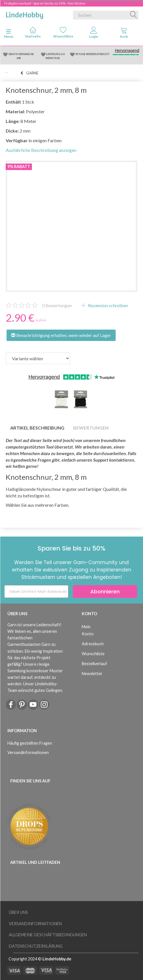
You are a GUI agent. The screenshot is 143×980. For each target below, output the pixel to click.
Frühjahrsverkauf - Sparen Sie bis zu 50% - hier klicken (45, 3)
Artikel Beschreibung (37, 428)
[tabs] (124, 34)
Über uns (18, 912)
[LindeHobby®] (24, 14)
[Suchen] (134, 15)
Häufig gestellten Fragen (30, 743)
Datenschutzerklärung (36, 946)
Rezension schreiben (108, 305)
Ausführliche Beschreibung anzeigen (41, 150)
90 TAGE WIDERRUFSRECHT (92, 54)
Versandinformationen (28, 752)
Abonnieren (105, 591)
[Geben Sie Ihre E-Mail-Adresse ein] (36, 591)
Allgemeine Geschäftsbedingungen (48, 935)
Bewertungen (57, 305)
